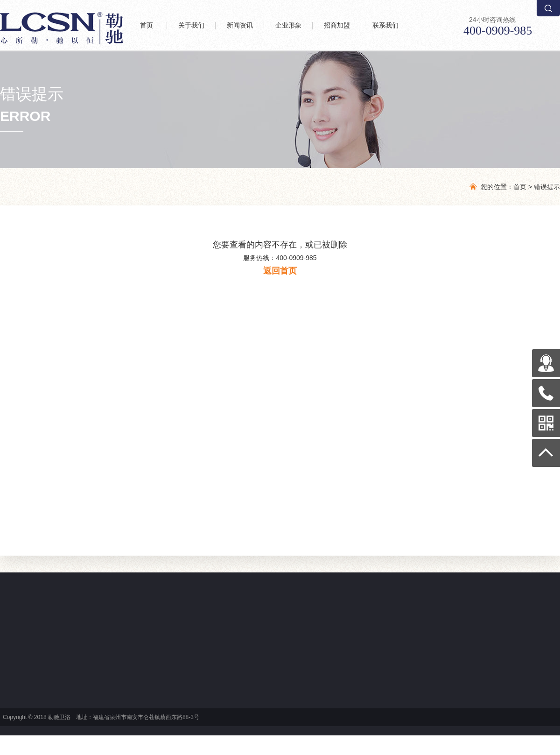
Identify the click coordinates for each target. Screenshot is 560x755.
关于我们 (191, 25)
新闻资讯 (240, 25)
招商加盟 (337, 25)
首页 (147, 25)
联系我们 (385, 25)
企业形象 (288, 25)
